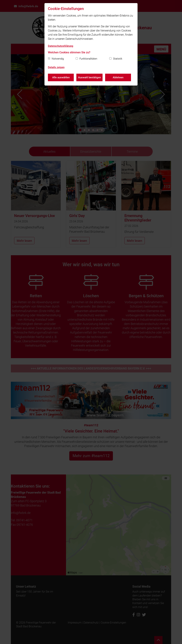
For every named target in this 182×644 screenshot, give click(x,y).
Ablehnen (118, 77)
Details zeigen (56, 67)
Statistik (118, 59)
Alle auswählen (61, 77)
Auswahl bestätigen (89, 77)
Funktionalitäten (88, 59)
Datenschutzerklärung (61, 46)
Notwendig (58, 59)
